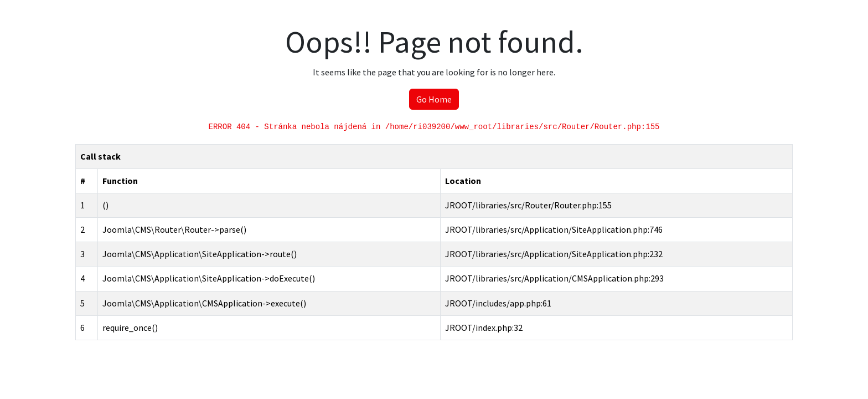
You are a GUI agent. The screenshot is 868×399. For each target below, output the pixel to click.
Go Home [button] (434, 99)
